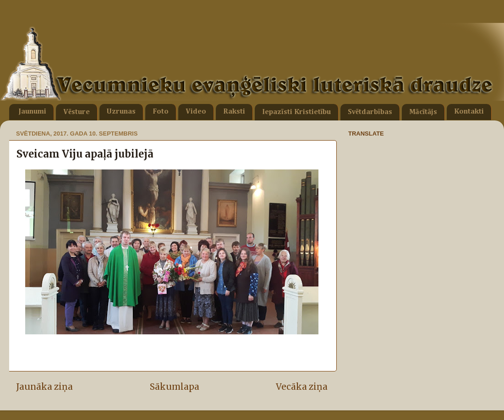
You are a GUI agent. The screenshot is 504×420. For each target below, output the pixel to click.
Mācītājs (423, 112)
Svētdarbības (370, 112)
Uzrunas (121, 112)
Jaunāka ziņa (44, 387)
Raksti (234, 112)
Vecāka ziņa (302, 387)
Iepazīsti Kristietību (296, 112)
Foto (161, 112)
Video (196, 112)
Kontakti (469, 112)
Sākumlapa (175, 387)
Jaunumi (32, 112)
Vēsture (77, 112)
